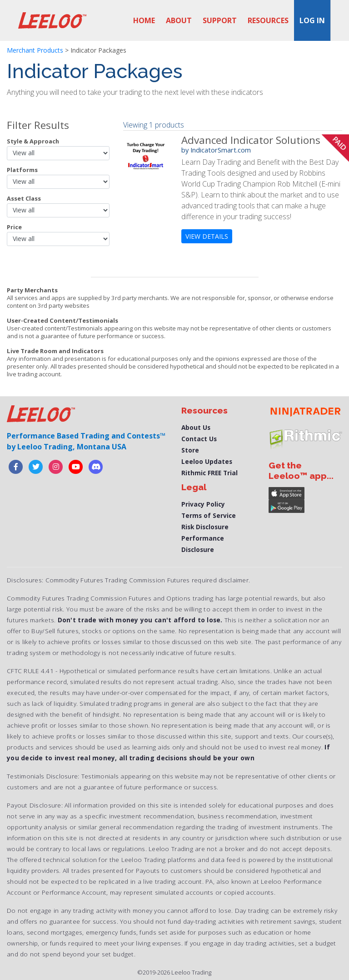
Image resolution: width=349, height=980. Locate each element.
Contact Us (199, 439)
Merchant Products (35, 50)
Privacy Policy (203, 504)
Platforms (22, 170)
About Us (196, 427)
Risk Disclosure (205, 527)
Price (14, 227)
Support (220, 20)
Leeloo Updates (207, 461)
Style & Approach (33, 141)
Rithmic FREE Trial (209, 473)
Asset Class (24, 198)
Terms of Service (209, 515)
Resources (268, 20)
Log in (312, 20)
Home (144, 20)
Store (190, 450)
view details (207, 236)
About (179, 20)
